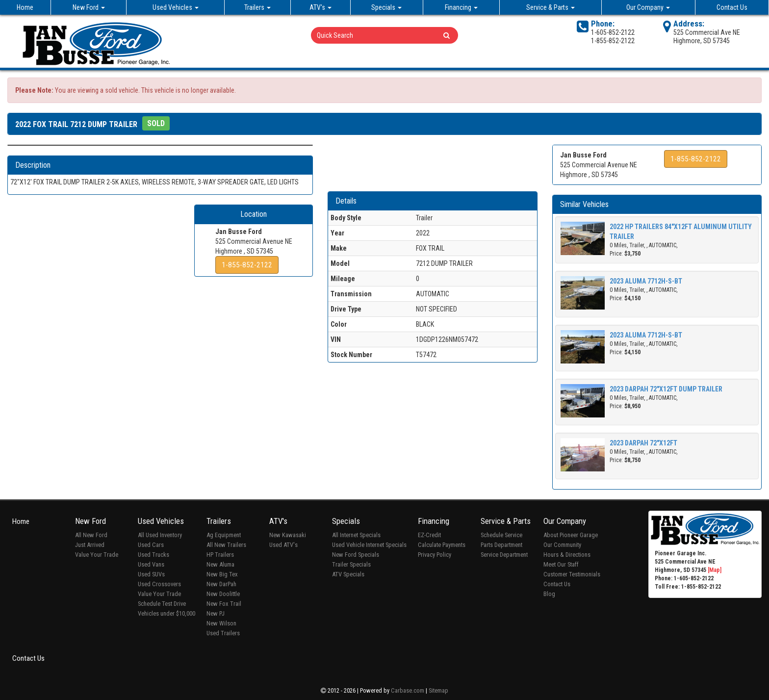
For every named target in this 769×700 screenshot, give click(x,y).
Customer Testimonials (572, 574)
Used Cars (151, 545)
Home (25, 7)
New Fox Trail (224, 604)
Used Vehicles (176, 7)
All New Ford (91, 535)
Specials (386, 7)
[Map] (715, 570)
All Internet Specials (356, 535)
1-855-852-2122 (247, 265)
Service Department (504, 555)
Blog (549, 594)
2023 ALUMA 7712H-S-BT (646, 281)
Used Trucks (154, 555)
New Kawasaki (288, 535)
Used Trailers (223, 633)
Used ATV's (283, 545)
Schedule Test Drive (162, 604)
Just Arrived (90, 545)
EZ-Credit (429, 535)
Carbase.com (408, 690)
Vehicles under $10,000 (167, 613)
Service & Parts (551, 7)
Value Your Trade (97, 555)
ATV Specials (348, 574)
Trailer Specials (351, 564)
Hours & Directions (567, 555)
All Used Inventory (160, 535)
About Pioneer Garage (571, 535)
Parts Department (501, 545)
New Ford (89, 7)
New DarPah (221, 584)
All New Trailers (226, 545)
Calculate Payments (442, 545)
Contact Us (732, 7)
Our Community (562, 545)
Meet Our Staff (561, 564)
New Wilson (221, 623)
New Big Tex (222, 574)
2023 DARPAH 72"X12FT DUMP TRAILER (666, 389)
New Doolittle (223, 594)
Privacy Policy (435, 555)
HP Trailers (220, 555)
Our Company (648, 7)
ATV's (320, 7)
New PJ (216, 613)
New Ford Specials (356, 555)
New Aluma (220, 564)
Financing (461, 7)
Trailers (257, 7)
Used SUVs (151, 574)
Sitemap (438, 690)
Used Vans (151, 564)
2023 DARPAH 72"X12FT (643, 443)
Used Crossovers (159, 584)
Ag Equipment (224, 535)
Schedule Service (501, 535)
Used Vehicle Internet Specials (369, 545)
